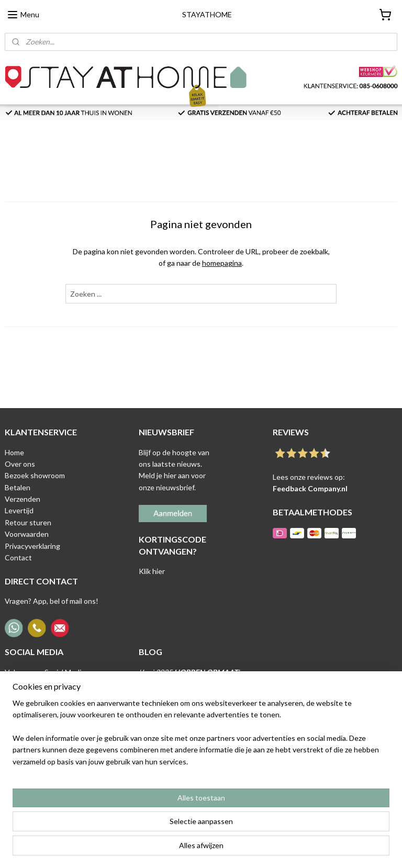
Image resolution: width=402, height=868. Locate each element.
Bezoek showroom (35, 475)
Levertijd (19, 510)
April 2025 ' (184, 719)
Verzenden (23, 499)
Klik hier (152, 571)
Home (14, 452)
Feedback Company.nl (310, 488)
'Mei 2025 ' (195, 696)
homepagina (222, 263)
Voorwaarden (27, 534)
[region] (132, 815)
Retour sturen (28, 522)
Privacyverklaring (32, 546)
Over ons (20, 464)
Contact (18, 557)
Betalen (18, 487)
